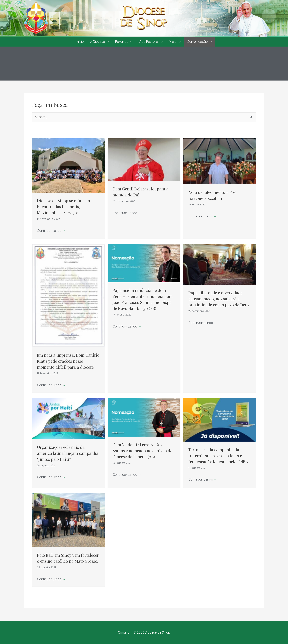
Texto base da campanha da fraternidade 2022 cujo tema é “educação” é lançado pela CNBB (218, 455)
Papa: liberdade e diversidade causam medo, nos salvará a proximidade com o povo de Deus (219, 299)
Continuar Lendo (51, 231)
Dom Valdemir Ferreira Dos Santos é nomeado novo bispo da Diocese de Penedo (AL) (142, 450)
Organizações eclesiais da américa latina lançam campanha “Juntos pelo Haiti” (68, 453)
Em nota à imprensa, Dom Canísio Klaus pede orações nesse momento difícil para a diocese (68, 361)
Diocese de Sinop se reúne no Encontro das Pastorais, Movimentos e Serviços (63, 207)
